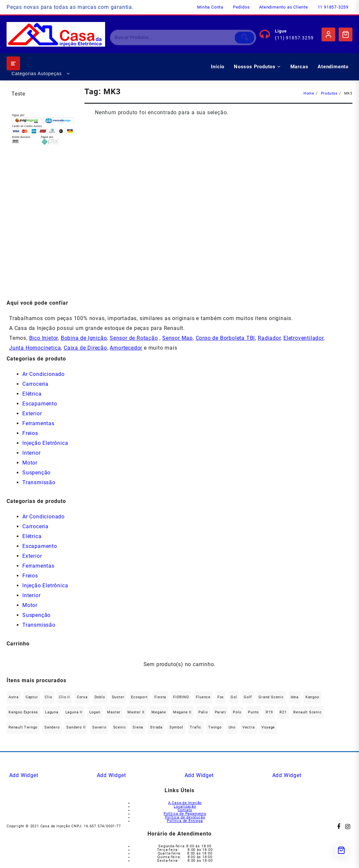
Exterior (32, 413)
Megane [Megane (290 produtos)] (159, 712)
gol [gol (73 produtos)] (234, 697)
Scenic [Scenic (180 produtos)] (120, 727)
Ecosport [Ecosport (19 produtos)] (139, 697)
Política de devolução (185, 817)
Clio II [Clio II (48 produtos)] (64, 697)
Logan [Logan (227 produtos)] (95, 712)
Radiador (269, 338)
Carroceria (35, 384)
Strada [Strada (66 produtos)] (156, 727)
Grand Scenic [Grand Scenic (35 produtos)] (271, 697)
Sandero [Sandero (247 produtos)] (52, 727)
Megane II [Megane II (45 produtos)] (182, 712)
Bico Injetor (44, 338)
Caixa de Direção (85, 348)
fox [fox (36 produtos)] (221, 697)
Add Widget (24, 775)
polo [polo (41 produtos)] (237, 712)
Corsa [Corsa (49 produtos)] (82, 697)
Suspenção (36, 473)
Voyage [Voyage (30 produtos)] (268, 727)
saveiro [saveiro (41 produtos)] (99, 727)
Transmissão (39, 482)
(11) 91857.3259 (294, 38)
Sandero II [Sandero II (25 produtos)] (76, 727)
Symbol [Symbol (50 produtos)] (176, 727)
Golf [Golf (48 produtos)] (248, 697)
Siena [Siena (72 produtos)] (138, 727)
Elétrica (32, 394)
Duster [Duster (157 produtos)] (118, 697)
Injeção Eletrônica (45, 443)
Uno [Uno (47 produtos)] (232, 727)
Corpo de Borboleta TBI (225, 338)
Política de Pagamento (185, 814)
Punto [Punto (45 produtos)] (253, 712)
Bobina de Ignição (84, 338)
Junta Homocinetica (35, 348)
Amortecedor (126, 348)
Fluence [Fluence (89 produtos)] (203, 697)
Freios (30, 433)
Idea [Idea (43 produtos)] (295, 697)
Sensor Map (178, 338)
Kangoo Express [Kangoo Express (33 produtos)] (23, 712)
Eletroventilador (303, 338)
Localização (185, 806)
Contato (185, 810)
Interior (31, 453)
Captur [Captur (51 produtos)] (32, 697)
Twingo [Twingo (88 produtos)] (215, 727)
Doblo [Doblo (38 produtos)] (100, 697)
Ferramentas (38, 423)
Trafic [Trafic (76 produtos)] (196, 727)
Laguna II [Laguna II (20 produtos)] (74, 712)
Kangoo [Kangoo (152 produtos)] (312, 697)
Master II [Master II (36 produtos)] (136, 712)
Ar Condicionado (44, 374)
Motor (30, 463)
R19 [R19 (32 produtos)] (269, 712)
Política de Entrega (185, 821)
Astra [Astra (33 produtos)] (14, 697)
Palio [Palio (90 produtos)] (203, 712)
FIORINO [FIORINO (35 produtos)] (181, 697)
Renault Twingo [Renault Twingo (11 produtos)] (23, 727)
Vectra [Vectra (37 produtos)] (249, 727)
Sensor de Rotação (134, 338)
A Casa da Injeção (185, 803)
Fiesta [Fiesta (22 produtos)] (160, 697)
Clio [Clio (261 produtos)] (48, 697)
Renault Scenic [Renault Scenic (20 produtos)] (307, 712)
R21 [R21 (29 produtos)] (283, 712)
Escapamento (40, 404)
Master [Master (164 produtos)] (114, 712)
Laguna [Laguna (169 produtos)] (52, 712)
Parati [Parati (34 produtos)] (221, 712)
